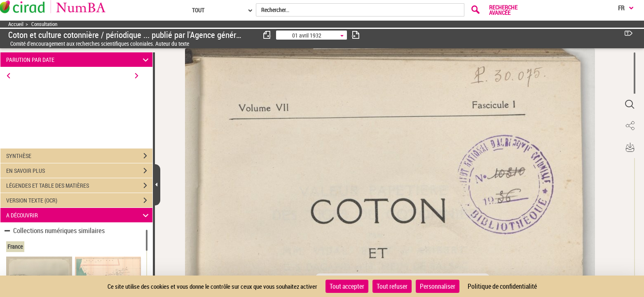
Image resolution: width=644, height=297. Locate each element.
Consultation (44, 24)
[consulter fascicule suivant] (356, 35)
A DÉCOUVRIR (78, 215)
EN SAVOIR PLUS (79, 171)
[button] (630, 104)
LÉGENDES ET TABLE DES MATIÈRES (79, 186)
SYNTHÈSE (79, 156)
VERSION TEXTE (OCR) (79, 200)
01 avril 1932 (307, 35)
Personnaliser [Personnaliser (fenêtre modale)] (438, 286)
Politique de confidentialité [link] (502, 286)
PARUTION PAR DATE (78, 60)
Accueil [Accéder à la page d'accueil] (16, 24)
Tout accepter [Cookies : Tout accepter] (347, 286)
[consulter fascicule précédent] (267, 35)
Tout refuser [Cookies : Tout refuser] (392, 286)
